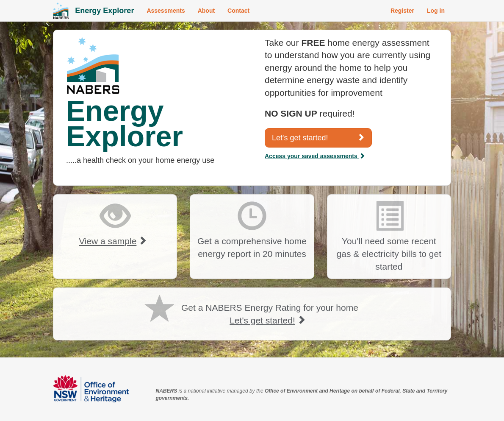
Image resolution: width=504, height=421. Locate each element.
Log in (436, 11)
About (206, 11)
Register (402, 11)
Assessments (166, 11)
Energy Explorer (104, 11)
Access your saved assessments (315, 156)
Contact (238, 11)
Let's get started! (318, 138)
